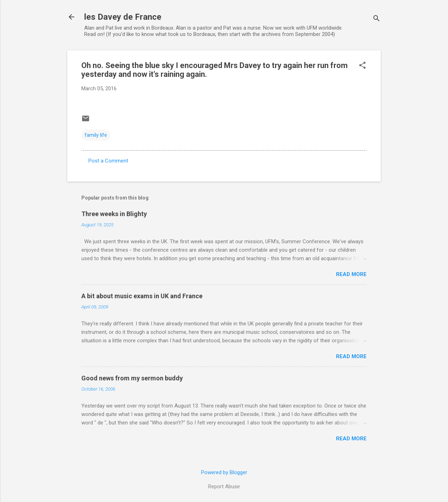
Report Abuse (224, 486)
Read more (351, 274)
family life (96, 135)
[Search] (377, 19)
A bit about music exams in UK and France (142, 296)
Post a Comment (108, 161)
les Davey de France (123, 17)
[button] (362, 66)
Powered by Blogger (224, 472)
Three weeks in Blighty (114, 214)
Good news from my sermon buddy (132, 378)
